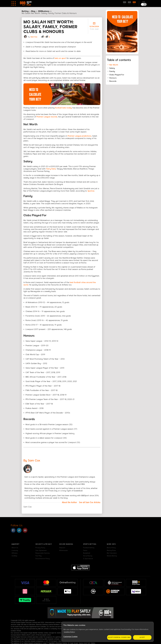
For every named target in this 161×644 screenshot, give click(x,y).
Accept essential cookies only (119, 637)
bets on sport (60, 58)
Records (113, 81)
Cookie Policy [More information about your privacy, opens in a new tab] (69, 632)
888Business (44, 11)
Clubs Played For (117, 75)
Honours (113, 78)
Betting (25, 11)
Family (112, 71)
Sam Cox (34, 37)
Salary (112, 68)
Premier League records (47, 117)
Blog (33, 11)
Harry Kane (51, 169)
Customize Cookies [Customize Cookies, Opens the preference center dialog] (70, 637)
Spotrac (91, 191)
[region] (108, 632)
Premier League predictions (79, 136)
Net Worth (114, 65)
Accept (142, 637)
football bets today (63, 108)
